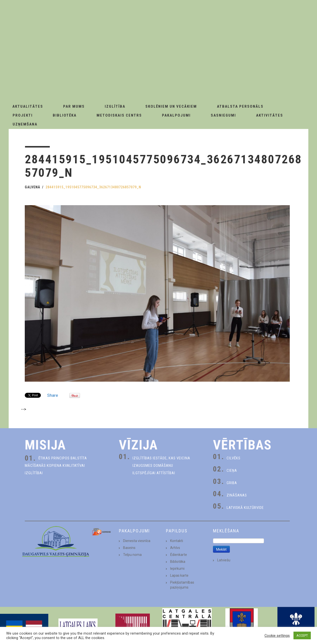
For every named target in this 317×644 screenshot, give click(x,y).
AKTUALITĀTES (28, 106)
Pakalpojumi (176, 115)
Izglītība (115, 106)
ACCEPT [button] (302, 635)
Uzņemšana (25, 124)
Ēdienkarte (179, 555)
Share (53, 395)
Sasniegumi (223, 115)
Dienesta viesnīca (137, 541)
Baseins (129, 548)
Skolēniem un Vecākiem (171, 106)
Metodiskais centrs (119, 115)
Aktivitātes (270, 115)
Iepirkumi (177, 569)
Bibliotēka (65, 115)
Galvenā (32, 187)
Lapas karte (179, 575)
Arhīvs (175, 548)
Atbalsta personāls (240, 106)
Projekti (23, 115)
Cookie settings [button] (277, 636)
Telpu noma (132, 555)
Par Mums (74, 106)
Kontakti (177, 541)
